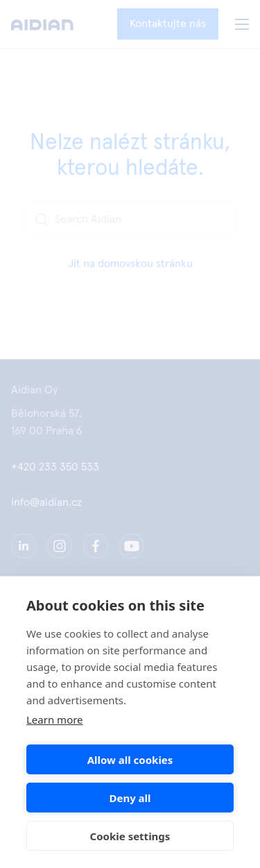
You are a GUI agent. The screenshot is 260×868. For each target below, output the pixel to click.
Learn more (55, 720)
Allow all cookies (130, 760)
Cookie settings (130, 836)
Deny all (130, 798)
